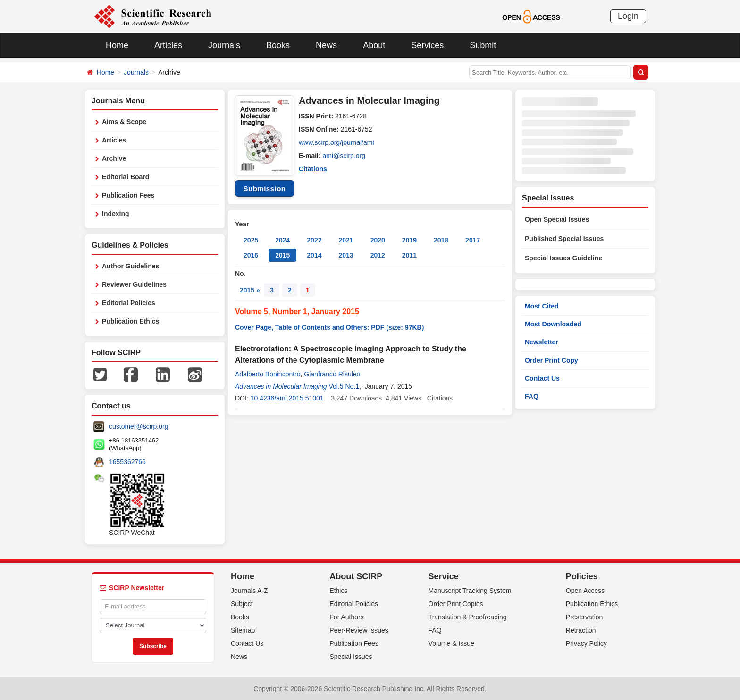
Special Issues (351, 657)
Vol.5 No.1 (344, 386)
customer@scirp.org (139, 426)
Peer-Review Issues (359, 630)
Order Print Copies (456, 604)
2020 (378, 240)
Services (427, 45)
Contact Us (542, 378)
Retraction (581, 630)
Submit (483, 45)
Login (628, 16)
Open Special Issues (557, 219)
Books (278, 45)
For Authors (346, 617)
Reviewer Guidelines (134, 284)
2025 (251, 240)
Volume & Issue (451, 643)
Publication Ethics (130, 321)
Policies (582, 576)
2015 (282, 255)
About (374, 45)
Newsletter (542, 342)
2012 (378, 255)
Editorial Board (126, 177)
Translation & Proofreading (468, 617)
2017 (473, 240)
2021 (346, 240)
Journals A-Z (249, 591)
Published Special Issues (564, 239)
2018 (441, 240)
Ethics (338, 591)
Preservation (584, 617)
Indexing (116, 214)
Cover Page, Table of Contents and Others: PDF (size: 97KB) (329, 327)
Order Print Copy (551, 360)
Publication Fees (128, 195)
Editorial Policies (129, 303)
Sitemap (243, 630)
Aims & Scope (124, 122)
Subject (242, 604)
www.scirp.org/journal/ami (336, 142)
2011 (409, 255)
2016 (251, 255)
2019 (409, 240)
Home (117, 45)
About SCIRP (356, 576)
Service (444, 576)
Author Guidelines (130, 266)
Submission (264, 188)
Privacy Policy (586, 643)
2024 (282, 240)
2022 (314, 240)
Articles (168, 45)
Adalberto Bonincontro (268, 374)
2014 (314, 255)
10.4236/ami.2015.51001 (287, 398)
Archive (114, 158)
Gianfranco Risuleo (332, 374)
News (326, 45)
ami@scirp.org (344, 156)
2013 (346, 255)
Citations (313, 169)
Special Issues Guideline (563, 258)
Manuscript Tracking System (470, 591)
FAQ (532, 396)
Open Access (585, 591)
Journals (224, 45)
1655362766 (127, 462)
